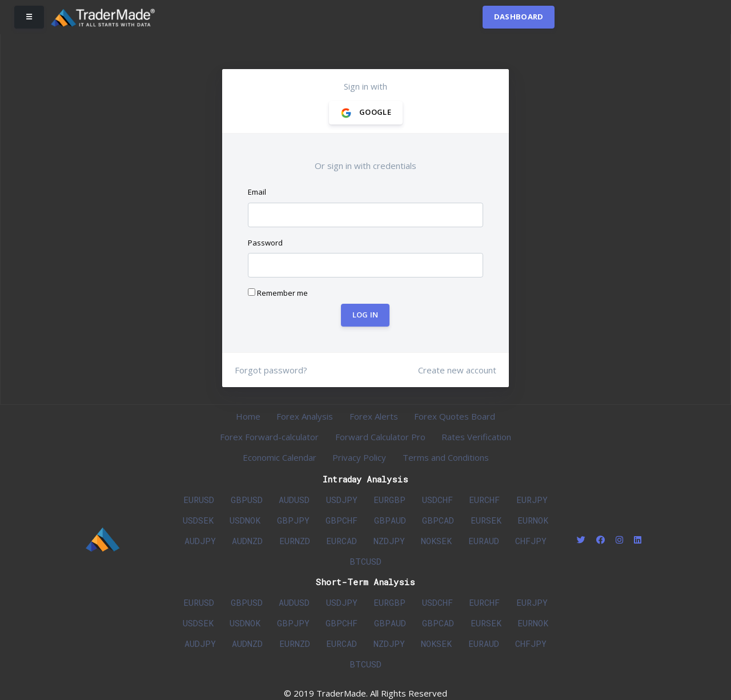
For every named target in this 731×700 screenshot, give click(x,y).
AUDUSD (294, 500)
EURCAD (342, 541)
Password (265, 243)
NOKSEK (436, 541)
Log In (365, 315)
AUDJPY (200, 541)
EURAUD (484, 541)
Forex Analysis (305, 416)
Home (248, 416)
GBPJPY (293, 520)
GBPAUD (390, 520)
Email (257, 192)
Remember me (278, 293)
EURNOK (533, 520)
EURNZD (295, 541)
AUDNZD (247, 541)
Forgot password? (271, 370)
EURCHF (484, 500)
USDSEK (198, 520)
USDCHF (437, 500)
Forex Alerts (374, 416)
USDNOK (245, 520)
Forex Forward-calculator (269, 437)
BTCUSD (365, 561)
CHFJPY (531, 541)
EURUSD (199, 500)
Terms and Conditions (446, 457)
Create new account (457, 370)
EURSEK (486, 520)
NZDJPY (389, 541)
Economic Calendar (280, 457)
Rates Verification (476, 437)
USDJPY (342, 500)
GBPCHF (342, 520)
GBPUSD (247, 500)
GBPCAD (438, 520)
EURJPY (532, 500)
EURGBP (389, 500)
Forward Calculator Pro (380, 437)
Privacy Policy (359, 457)
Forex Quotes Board (455, 416)
